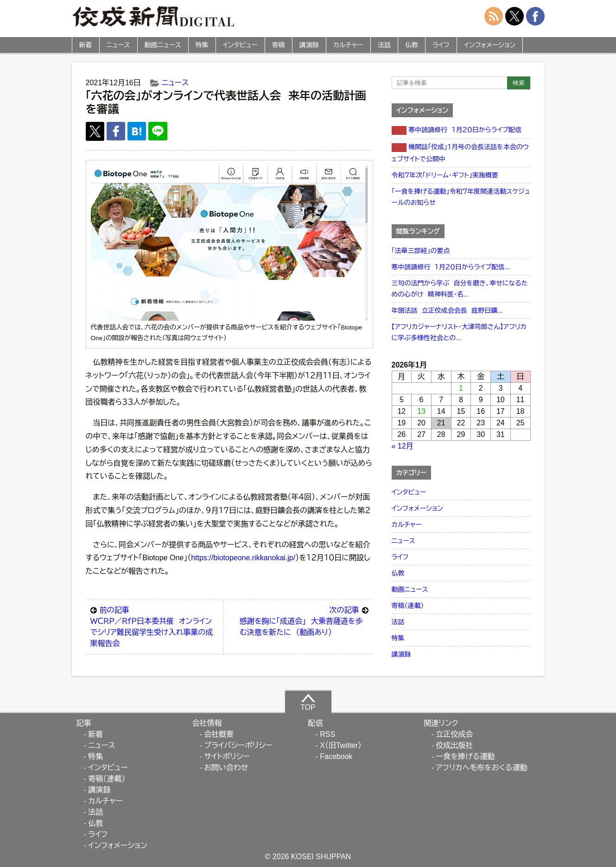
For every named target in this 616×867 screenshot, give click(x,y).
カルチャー (348, 45)
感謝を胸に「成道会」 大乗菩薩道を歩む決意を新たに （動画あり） (304, 620)
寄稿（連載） (408, 606)
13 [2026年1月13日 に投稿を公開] (421, 411)
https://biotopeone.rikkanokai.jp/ (243, 558)
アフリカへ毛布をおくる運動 (481, 768)
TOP (308, 702)
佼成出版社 (454, 745)
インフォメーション (490, 45)
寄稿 (279, 45)
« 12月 (403, 446)
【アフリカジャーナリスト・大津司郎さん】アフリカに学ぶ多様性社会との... (459, 332)
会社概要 (219, 734)
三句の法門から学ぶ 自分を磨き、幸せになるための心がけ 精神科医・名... (460, 289)
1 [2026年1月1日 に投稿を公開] (461, 388)
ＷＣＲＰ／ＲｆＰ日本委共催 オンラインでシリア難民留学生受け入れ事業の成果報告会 (155, 626)
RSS (327, 734)
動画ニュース (163, 45)
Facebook (336, 756)
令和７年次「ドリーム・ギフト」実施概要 (445, 175)
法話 (384, 45)
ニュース (118, 45)
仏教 (412, 45)
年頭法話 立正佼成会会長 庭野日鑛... (447, 310)
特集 (202, 45)
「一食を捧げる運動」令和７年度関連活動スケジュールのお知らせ (461, 197)
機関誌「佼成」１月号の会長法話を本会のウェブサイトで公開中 (460, 153)
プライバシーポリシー (238, 745)
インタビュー (240, 45)
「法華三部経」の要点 (421, 251)
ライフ (441, 45)
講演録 (309, 45)
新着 (86, 45)
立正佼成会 (454, 734)
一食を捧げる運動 (465, 756)
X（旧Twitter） (341, 745)
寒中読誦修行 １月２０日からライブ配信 (457, 130)
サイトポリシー (227, 756)
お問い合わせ (226, 768)
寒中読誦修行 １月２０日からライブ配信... (451, 267)
